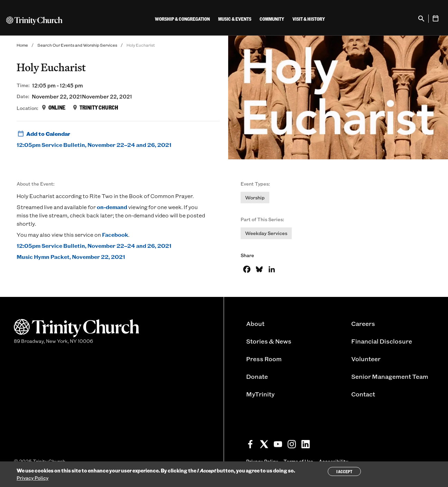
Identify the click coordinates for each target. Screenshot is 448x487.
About (255, 324)
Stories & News (269, 341)
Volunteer (366, 359)
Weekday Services (266, 233)
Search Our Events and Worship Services (77, 45)
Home (22, 45)
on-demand (112, 207)
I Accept (344, 471)
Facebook (115, 235)
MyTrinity (260, 394)
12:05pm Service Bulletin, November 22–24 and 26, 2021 (94, 145)
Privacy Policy (32, 478)
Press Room (264, 359)
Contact (363, 394)
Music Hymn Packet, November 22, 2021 (71, 257)
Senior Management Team (390, 376)
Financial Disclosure (382, 341)
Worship (255, 198)
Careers (363, 324)
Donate (257, 376)
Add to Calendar (43, 134)
